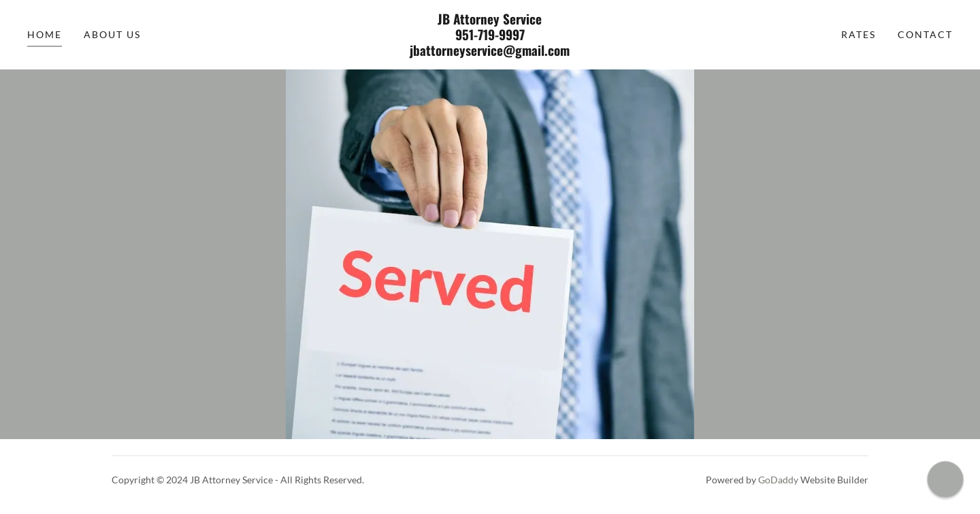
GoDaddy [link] (778, 480)
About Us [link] (112, 34)
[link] (490, 51)
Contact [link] (925, 34)
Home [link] (45, 34)
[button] (945, 479)
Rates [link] (859, 34)
